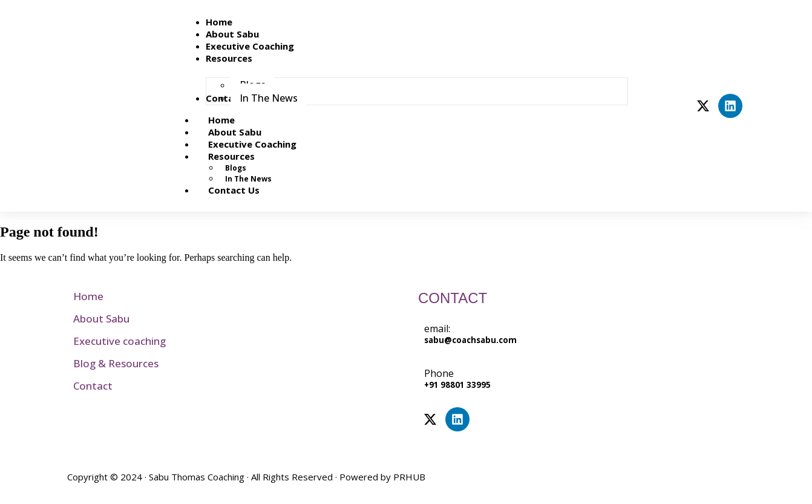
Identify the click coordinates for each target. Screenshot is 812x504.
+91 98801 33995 (457, 385)
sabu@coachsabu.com (470, 340)
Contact (93, 386)
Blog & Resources (116, 363)
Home (88, 296)
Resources (245, 156)
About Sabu (101, 319)
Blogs (236, 168)
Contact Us (234, 190)
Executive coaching (120, 341)
